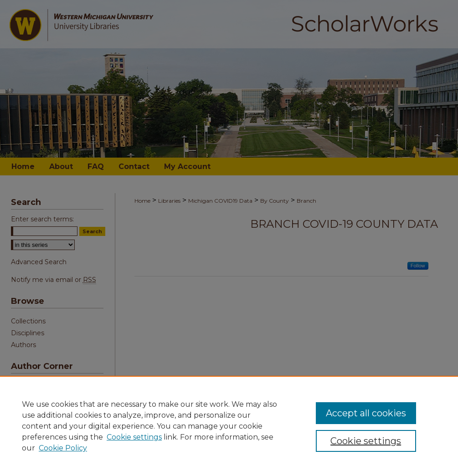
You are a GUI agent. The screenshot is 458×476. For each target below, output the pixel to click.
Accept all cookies (366, 413)
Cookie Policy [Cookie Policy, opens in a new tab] (63, 448)
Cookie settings (134, 437)
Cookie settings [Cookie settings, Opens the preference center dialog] (366, 441)
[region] (229, 426)
